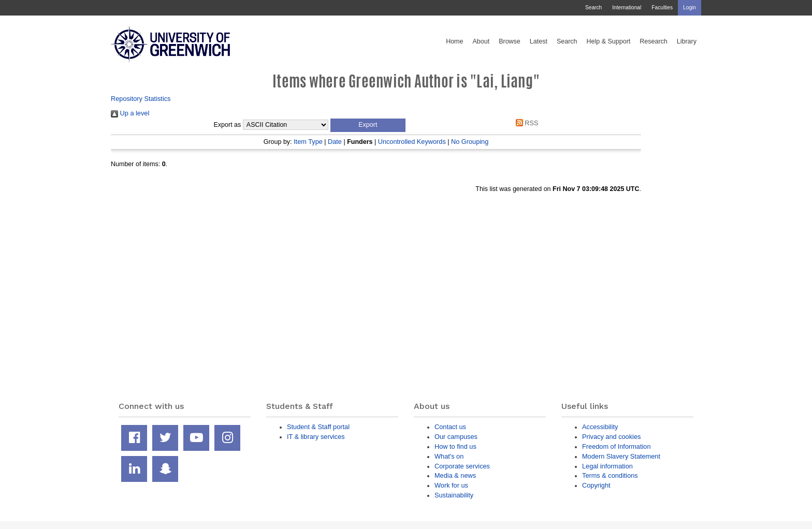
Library (687, 41)
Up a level (130, 113)
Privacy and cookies (611, 437)
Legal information (607, 466)
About (481, 41)
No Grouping (470, 142)
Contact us (450, 427)
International (627, 8)
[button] (368, 125)
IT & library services (316, 437)
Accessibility (600, 427)
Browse (510, 41)
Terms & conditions (610, 475)
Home (454, 41)
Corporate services (462, 466)
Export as (228, 125)
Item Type (308, 142)
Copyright (596, 485)
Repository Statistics (141, 99)
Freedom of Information (617, 446)
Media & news (455, 475)
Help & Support (609, 41)
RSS (525, 123)
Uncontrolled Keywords (412, 142)
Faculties (662, 8)
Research (654, 41)
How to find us (455, 446)
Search (593, 8)
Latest (539, 41)
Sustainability (454, 495)
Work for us (451, 485)
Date (335, 142)
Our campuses (456, 437)
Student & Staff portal (318, 427)
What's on (449, 456)
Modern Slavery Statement (621, 456)
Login (690, 8)
